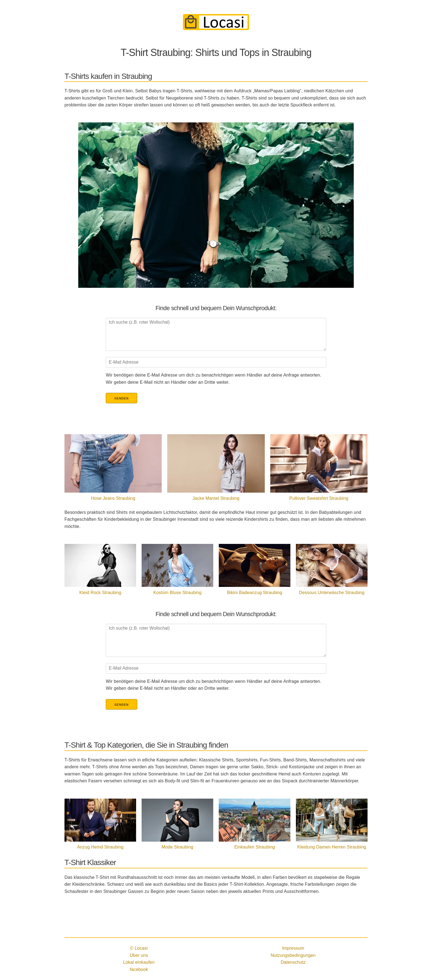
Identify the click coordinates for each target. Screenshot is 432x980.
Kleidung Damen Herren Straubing (332, 847)
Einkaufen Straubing (254, 847)
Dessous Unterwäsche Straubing (332, 593)
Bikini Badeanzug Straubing (255, 593)
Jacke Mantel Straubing (216, 498)
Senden (121, 398)
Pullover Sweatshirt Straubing (319, 498)
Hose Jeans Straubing (113, 498)
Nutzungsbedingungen (293, 955)
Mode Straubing (177, 847)
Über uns (139, 955)
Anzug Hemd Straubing (100, 847)
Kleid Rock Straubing (100, 593)
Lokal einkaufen (139, 962)
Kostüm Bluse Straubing (177, 593)
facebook (139, 969)
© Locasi (139, 948)
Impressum (293, 948)
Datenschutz (293, 962)
